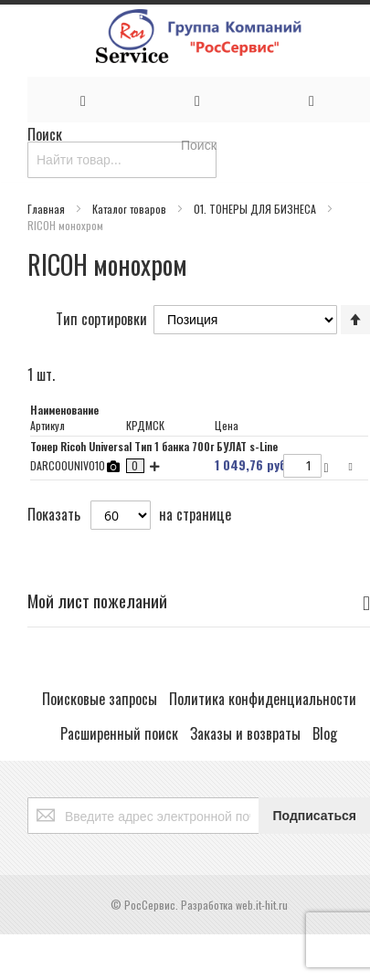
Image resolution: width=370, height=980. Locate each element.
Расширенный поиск (119, 733)
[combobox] (122, 160)
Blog (325, 733)
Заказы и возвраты (245, 733)
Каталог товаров (131, 209)
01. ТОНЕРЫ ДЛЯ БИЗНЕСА (256, 209)
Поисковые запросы (100, 699)
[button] (353, 465)
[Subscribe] (314, 816)
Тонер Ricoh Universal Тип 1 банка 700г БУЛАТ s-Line (154, 446)
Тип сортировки (101, 318)
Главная (48, 209)
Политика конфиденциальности (263, 699)
